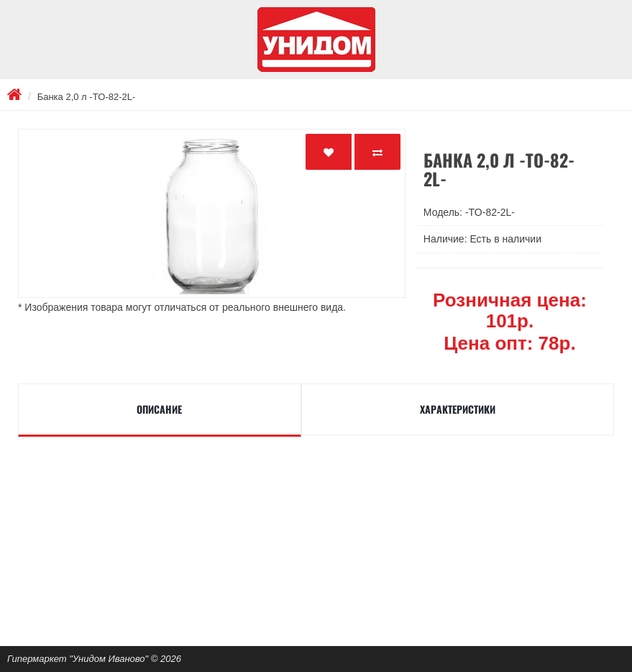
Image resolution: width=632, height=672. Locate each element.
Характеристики (458, 409)
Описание (159, 409)
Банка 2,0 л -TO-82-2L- (87, 97)
